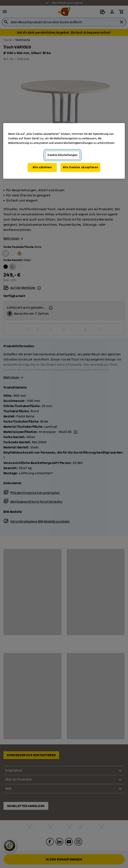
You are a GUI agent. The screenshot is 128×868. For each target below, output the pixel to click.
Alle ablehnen (42, 167)
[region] (64, 151)
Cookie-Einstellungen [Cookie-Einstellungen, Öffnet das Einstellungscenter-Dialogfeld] (62, 155)
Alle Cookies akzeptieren (81, 167)
